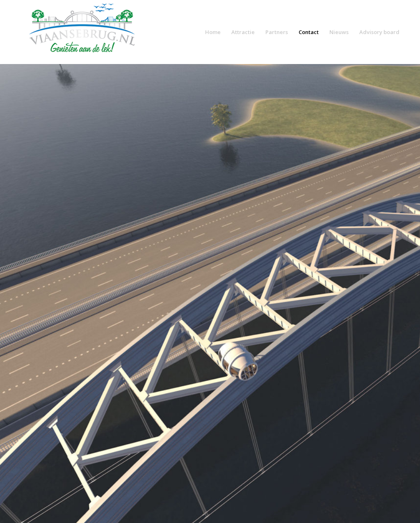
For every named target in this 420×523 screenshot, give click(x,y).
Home (213, 32)
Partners (277, 32)
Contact (309, 32)
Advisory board (379, 32)
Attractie (243, 32)
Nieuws (339, 32)
